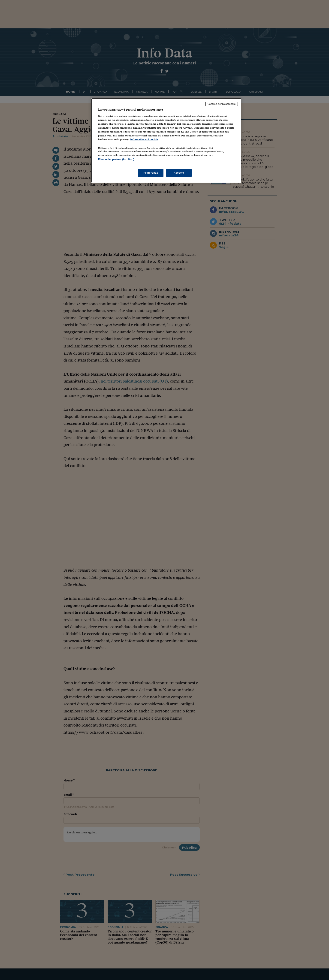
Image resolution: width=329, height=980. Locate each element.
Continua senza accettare (222, 104)
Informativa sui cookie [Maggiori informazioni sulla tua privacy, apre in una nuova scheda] (144, 139)
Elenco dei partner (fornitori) (116, 159)
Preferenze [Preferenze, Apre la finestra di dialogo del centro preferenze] (151, 173)
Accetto (179, 173)
